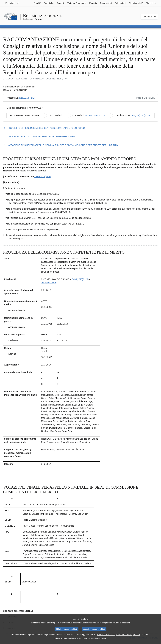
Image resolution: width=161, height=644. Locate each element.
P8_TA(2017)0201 (141, 115)
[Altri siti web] (151, 3)
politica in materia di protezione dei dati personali (118, 638)
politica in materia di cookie (66, 642)
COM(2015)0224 (80, 279)
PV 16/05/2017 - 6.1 (95, 115)
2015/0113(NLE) (26, 98)
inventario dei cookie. (97, 642)
